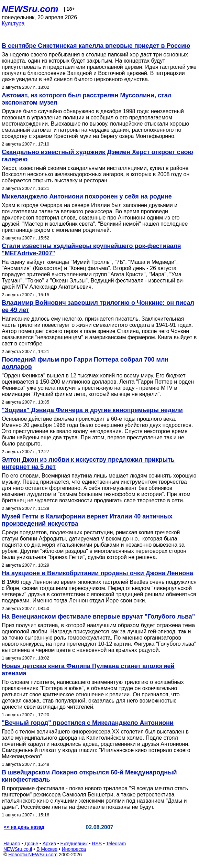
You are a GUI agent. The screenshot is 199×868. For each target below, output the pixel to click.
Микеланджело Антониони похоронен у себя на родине (87, 196)
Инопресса (74, 849)
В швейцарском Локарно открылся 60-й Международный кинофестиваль (89, 776)
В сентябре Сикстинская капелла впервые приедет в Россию (96, 46)
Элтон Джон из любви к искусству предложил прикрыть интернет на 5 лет (88, 463)
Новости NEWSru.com (33, 855)
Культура (13, 24)
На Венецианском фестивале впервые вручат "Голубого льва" (98, 617)
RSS (97, 844)
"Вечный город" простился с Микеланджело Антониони (88, 723)
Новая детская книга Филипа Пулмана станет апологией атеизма (88, 670)
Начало (12, 844)
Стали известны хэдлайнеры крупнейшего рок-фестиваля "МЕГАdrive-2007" (91, 250)
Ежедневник (74, 844)
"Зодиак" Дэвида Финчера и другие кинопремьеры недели (92, 410)
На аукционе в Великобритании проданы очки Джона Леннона (97, 573)
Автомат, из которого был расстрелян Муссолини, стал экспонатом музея (87, 99)
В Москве (47, 849)
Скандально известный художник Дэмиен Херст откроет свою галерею (97, 156)
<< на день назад (24, 827)
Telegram (116, 844)
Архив (49, 844)
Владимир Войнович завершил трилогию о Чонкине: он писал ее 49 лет (98, 306)
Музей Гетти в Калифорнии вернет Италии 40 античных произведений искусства (87, 520)
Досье (31, 844)
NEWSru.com (30, 9)
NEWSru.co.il (18, 849)
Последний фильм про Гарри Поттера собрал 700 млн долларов (85, 363)
